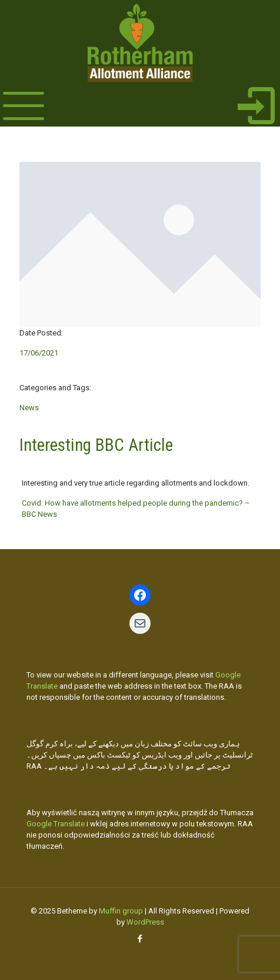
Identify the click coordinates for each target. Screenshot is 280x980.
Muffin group (121, 911)
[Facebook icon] (140, 939)
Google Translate (56, 824)
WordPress (145, 922)
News (29, 408)
